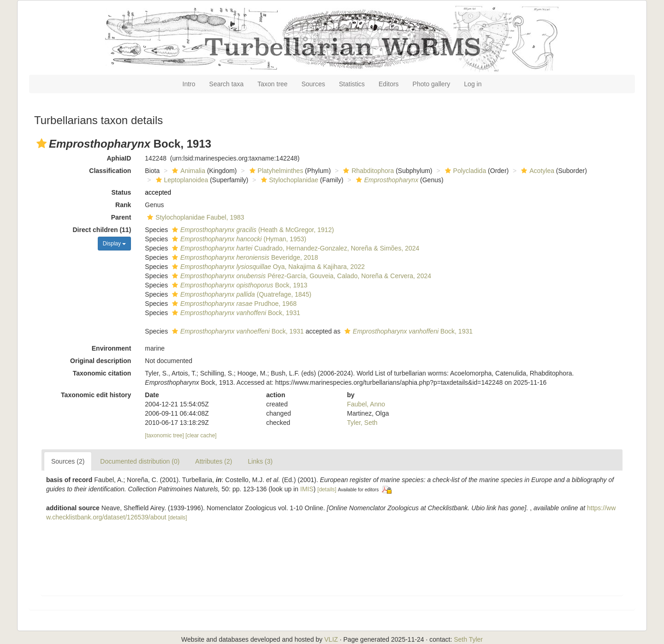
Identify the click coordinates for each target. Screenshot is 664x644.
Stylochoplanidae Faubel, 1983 (194, 217)
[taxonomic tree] (164, 435)
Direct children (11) (102, 230)
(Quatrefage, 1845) (240, 294)
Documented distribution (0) (140, 461)
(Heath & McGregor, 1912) (252, 230)
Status (122, 192)
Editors (389, 84)
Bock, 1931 (235, 313)
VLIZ (331, 639)
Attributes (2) (213, 461)
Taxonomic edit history (96, 395)
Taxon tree (272, 84)
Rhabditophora (367, 171)
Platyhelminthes (275, 171)
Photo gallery (432, 84)
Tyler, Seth (362, 423)
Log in (473, 84)
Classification (110, 171)
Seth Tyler (468, 639)
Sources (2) (68, 461)
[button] (41, 143)
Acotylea (537, 171)
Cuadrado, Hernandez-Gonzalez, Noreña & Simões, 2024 (294, 248)
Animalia (187, 171)
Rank (123, 205)
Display (115, 244)
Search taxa (227, 84)
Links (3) (260, 461)
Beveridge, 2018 (244, 257)
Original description (101, 361)
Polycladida (465, 171)
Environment (112, 348)
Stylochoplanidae (289, 180)
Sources (313, 84)
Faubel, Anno (366, 404)
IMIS (307, 489)
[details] (327, 489)
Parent (121, 217)
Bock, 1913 (239, 285)
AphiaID (119, 158)
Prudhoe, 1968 (233, 304)
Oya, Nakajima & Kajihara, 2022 (267, 267)
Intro (189, 84)
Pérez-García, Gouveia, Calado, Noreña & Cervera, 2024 (300, 276)
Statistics (352, 84)
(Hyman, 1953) (238, 239)
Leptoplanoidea (181, 180)
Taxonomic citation (102, 373)
